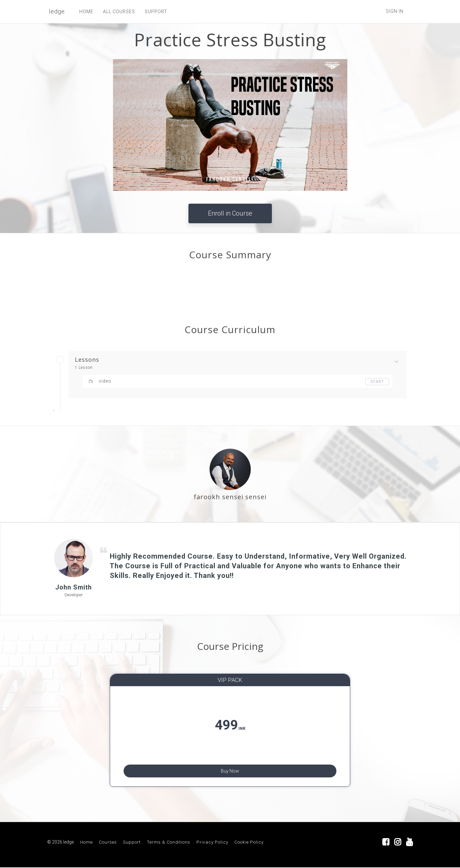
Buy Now (230, 769)
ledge (57, 11)
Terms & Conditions (169, 843)
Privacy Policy (212, 843)
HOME (86, 12)
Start (377, 382)
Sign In (395, 11)
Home (87, 843)
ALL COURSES (119, 12)
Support (132, 843)
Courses (108, 843)
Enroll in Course (230, 213)
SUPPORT (156, 12)
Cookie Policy (249, 843)
